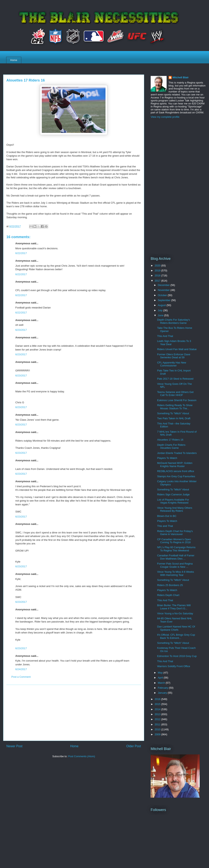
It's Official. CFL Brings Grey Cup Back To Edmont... (176, 636)
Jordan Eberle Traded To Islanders (177, 453)
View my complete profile (165, 117)
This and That (165, 526)
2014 (158, 709)
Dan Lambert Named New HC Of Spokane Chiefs (176, 628)
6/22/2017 (21, 253)
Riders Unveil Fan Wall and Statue (177, 349)
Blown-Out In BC (167, 516)
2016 (158, 699)
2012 (158, 719)
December (164, 285)
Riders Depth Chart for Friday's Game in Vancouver (175, 533)
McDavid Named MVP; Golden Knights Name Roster (175, 465)
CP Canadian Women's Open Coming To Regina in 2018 (174, 541)
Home (14, 60)
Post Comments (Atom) (82, 756)
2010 (158, 729)
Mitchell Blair (181, 77)
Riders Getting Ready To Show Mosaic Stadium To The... (175, 407)
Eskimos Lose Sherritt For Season (177, 400)
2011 (158, 724)
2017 (158, 281)
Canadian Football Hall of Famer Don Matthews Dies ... (176, 557)
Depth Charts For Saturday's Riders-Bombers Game (173, 321)
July (161, 310)
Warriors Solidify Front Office (173, 666)
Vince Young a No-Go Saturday (175, 613)
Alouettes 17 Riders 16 (170, 440)
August (162, 305)
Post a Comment (21, 677)
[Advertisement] (74, 713)
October (163, 295)
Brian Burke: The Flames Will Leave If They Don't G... (174, 607)
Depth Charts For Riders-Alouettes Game (171, 446)
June (161, 315)
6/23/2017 (21, 330)
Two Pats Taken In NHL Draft (174, 418)
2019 (158, 271)
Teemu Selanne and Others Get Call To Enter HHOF (175, 394)
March (162, 683)
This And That (165, 336)
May (161, 673)
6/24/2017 (21, 669)
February (163, 688)
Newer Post (14, 746)
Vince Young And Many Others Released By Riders (175, 509)
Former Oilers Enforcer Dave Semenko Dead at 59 (174, 356)
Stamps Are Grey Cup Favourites (176, 476)
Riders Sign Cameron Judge (173, 494)
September (165, 300)
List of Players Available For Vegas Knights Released (173, 501)
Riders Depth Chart (168, 595)
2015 (158, 704)
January (163, 693)
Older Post (134, 746)
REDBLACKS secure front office (175, 471)
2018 (158, 275)
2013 (158, 714)
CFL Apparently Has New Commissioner (171, 364)
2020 (158, 266)
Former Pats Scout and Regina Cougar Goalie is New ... (175, 565)
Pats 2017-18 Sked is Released (175, 379)
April (161, 678)
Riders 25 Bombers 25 (170, 585)
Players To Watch (167, 458)
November (164, 290)
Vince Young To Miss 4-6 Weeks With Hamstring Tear (175, 573)
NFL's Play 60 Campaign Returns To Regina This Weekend (176, 549)
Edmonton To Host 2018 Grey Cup (177, 656)
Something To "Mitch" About (173, 413)
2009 (158, 734)
